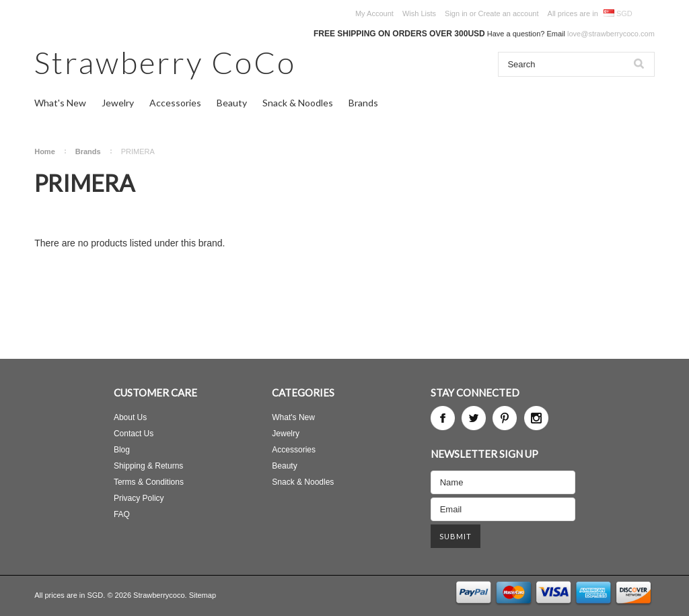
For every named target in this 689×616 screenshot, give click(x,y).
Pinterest (505, 418)
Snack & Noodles (298, 103)
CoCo (165, 62)
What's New (60, 103)
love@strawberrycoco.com (611, 34)
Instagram (536, 418)
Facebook (443, 418)
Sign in (456, 13)
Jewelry (118, 103)
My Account (374, 13)
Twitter (474, 418)
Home (45, 151)
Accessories (175, 103)
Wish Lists (419, 13)
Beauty (232, 103)
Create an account (509, 13)
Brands (363, 103)
